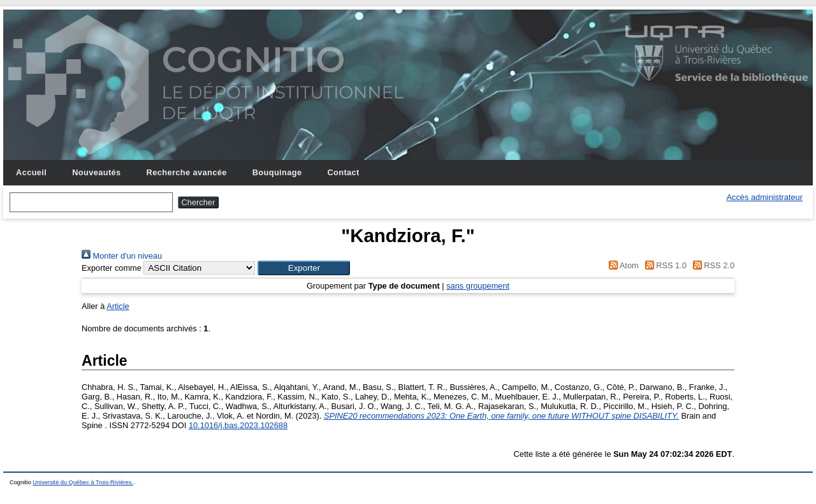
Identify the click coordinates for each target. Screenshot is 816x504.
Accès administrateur (765, 197)
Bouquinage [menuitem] (277, 172)
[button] (304, 268)
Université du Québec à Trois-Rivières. (83, 482)
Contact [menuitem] (343, 172)
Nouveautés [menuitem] (96, 172)
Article (118, 306)
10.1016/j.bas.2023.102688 (238, 425)
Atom (622, 265)
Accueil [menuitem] (31, 172)
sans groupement (478, 286)
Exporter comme (112, 268)
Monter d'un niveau (122, 256)
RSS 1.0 (664, 265)
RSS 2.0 (711, 265)
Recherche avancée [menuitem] (187, 172)
